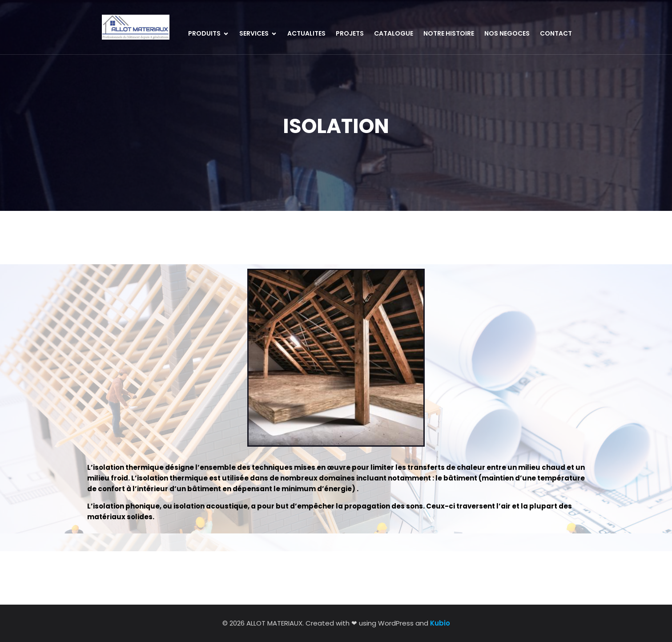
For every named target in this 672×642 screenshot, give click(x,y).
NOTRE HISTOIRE (449, 33)
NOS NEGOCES (507, 33)
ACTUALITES (306, 33)
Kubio (440, 623)
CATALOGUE (394, 33)
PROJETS (350, 33)
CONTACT (556, 33)
